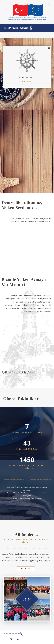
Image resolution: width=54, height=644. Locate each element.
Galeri (27, 599)
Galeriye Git (26, 569)
